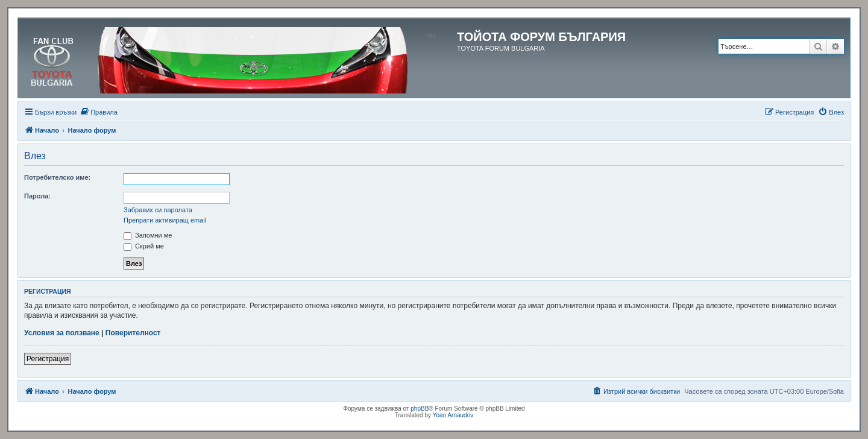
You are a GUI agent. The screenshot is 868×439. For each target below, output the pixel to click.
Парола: (37, 196)
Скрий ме (144, 246)
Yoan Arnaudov (453, 415)
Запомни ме (148, 235)
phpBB (420, 409)
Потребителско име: (57, 177)
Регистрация (48, 359)
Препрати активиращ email (165, 220)
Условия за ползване (62, 333)
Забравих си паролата (158, 210)
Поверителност (133, 333)
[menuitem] (99, 112)
